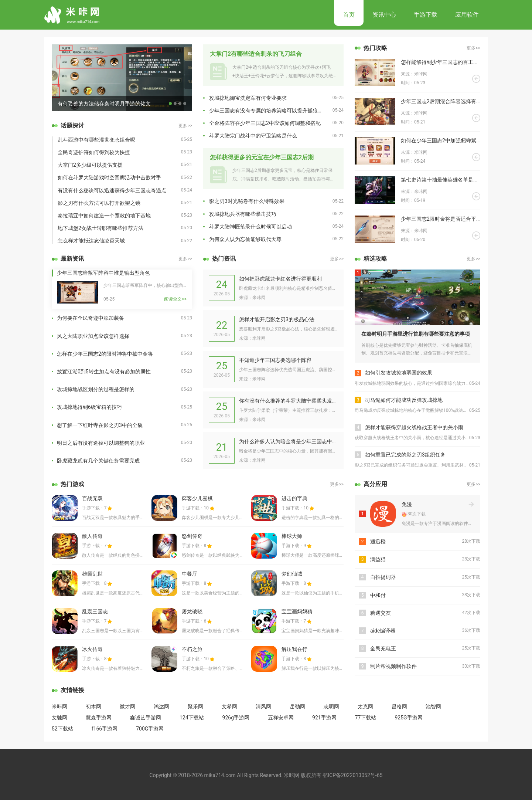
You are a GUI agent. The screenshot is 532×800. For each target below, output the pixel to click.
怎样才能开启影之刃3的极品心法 (277, 319)
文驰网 (59, 718)
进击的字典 (294, 498)
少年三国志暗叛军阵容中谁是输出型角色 (103, 273)
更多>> (185, 126)
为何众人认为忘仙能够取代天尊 (245, 239)
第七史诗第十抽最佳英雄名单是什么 (441, 180)
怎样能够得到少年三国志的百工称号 (441, 62)
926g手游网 (236, 718)
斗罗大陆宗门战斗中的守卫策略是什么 (253, 136)
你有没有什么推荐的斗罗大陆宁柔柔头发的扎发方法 (289, 401)
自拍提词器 (383, 577)
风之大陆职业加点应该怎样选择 (93, 336)
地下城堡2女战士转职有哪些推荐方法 (100, 228)
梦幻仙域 (292, 574)
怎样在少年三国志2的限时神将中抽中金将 (105, 354)
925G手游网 (408, 718)
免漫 (407, 504)
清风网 (263, 706)
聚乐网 (195, 706)
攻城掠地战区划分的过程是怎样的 (96, 389)
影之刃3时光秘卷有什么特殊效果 (247, 201)
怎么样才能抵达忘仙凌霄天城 (91, 241)
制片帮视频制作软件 (393, 666)
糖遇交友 (381, 613)
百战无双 (92, 498)
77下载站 (366, 718)
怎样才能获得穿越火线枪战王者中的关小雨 (414, 427)
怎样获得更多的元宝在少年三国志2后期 (262, 157)
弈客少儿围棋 (197, 498)
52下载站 (62, 729)
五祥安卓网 (281, 718)
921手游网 (324, 718)
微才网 (127, 706)
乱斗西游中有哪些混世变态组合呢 (96, 140)
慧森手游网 (99, 718)
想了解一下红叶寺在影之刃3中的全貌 (100, 425)
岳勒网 (297, 706)
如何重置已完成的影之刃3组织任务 (405, 455)
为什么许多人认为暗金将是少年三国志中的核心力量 (289, 441)
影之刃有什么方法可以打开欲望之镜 (99, 203)
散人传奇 (92, 536)
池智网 (433, 706)
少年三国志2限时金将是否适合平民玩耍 (441, 219)
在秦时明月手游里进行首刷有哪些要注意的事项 (416, 334)
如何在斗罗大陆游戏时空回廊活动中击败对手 (109, 177)
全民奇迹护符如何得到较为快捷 (94, 152)
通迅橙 (378, 542)
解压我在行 (294, 649)
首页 (349, 15)
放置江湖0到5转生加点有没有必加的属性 (104, 372)
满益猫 (378, 559)
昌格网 (399, 706)
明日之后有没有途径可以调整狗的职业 (101, 443)
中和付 (378, 595)
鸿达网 (161, 706)
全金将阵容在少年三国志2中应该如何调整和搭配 (265, 123)
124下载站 (192, 718)
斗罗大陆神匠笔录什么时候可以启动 (250, 227)
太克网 (365, 706)
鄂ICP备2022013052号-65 (352, 775)
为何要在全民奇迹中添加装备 (91, 318)
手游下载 (426, 15)
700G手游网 (150, 729)
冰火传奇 (92, 649)
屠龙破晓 (192, 611)
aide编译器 (383, 631)
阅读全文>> (175, 299)
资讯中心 (384, 15)
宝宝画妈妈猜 (297, 611)
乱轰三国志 (95, 611)
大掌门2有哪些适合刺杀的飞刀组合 (256, 54)
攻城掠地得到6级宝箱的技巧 (89, 407)
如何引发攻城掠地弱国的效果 (399, 373)
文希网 (229, 706)
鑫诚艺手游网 (146, 718)
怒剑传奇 (192, 536)
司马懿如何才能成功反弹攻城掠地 (404, 400)
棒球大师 (292, 536)
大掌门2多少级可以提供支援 (90, 165)
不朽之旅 (192, 649)
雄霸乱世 (92, 574)
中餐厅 (190, 574)
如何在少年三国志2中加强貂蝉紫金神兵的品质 (441, 140)
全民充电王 (383, 648)
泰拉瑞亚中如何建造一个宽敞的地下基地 (104, 216)
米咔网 (59, 706)
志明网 (331, 706)
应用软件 (467, 15)
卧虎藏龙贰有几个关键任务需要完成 (98, 461)
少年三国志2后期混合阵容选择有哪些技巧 (441, 101)
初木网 (93, 706)
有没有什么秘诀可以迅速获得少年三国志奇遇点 (112, 190)
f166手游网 (105, 729)
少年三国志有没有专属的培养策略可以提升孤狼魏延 (269, 111)
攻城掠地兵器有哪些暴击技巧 (243, 214)
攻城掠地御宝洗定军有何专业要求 (248, 98)
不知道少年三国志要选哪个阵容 (275, 360)
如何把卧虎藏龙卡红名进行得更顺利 (280, 279)
